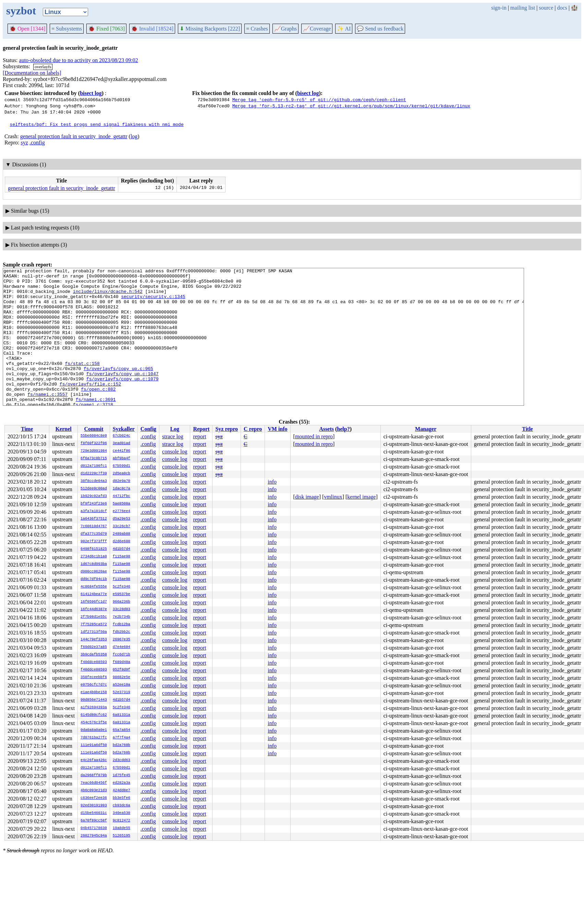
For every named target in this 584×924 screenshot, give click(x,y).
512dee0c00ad (94, 489)
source (546, 8)
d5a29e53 (121, 519)
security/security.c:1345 (153, 303)
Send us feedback (380, 29)
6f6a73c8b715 (94, 459)
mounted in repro (314, 436)
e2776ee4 (121, 511)
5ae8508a (121, 504)
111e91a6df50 (94, 745)
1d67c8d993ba (94, 564)
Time (27, 429)
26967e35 (121, 640)
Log (175, 429)
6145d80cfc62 (94, 715)
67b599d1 (121, 466)
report (199, 436)
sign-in (499, 8)
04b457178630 (94, 828)
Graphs (285, 29)
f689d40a (121, 662)
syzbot (21, 11)
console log (175, 452)
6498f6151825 (94, 549)
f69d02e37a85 (94, 647)
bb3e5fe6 (121, 798)
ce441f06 (121, 451)
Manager (426, 429)
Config (148, 429)
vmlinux (333, 497)
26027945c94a (94, 836)
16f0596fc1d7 (94, 602)
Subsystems (67, 29)
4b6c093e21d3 (94, 791)
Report (201, 429)
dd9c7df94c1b (94, 579)
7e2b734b (121, 617)
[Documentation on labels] (32, 73)
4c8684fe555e (94, 587)
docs (562, 8)
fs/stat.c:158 (82, 383)
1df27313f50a (94, 632)
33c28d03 (121, 609)
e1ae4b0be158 (94, 692)
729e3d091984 (94, 451)
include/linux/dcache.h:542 (108, 296)
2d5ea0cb (121, 474)
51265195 (121, 836)
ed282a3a (121, 783)
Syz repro (227, 429)
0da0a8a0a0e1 (94, 730)
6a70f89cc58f (94, 821)
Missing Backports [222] (210, 29)
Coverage (317, 29)
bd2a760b (121, 745)
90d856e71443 (94, 700)
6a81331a (121, 715)
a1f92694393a (94, 708)
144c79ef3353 (94, 640)
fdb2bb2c (121, 632)
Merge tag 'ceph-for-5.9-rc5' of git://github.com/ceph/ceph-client (319, 99)
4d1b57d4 (121, 549)
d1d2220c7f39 (94, 474)
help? (343, 429)
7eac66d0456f (94, 783)
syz (25, 143)
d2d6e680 (121, 542)
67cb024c (121, 436)
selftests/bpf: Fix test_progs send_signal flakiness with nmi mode (97, 124)
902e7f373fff (94, 542)
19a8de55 (121, 828)
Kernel (64, 429)
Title (527, 429)
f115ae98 (121, 557)
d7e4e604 (121, 647)
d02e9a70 (121, 481)
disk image (307, 497)
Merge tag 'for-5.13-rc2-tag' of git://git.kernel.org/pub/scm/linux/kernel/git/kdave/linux (351, 106)
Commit (94, 429)
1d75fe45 (121, 775)
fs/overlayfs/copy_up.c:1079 (123, 401)
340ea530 (121, 813)
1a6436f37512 (94, 519)
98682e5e (121, 677)
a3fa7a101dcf (94, 511)
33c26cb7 (121, 526)
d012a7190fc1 (94, 466)
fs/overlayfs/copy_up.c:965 (118, 389)
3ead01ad (121, 443)
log (134, 136)
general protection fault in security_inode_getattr (74, 136)
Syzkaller (124, 429)
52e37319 (121, 692)
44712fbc (121, 496)
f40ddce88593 (94, 662)
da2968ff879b (94, 775)
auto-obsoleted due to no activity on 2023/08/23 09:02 (79, 60)
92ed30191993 (94, 806)
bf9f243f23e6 (94, 504)
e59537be (121, 594)
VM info (277, 429)
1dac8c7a (121, 489)
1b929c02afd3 (94, 496)
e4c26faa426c (94, 760)
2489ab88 (121, 534)
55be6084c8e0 (94, 436)
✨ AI (344, 29)
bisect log (91, 93)
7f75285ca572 (94, 625)
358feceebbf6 (94, 677)
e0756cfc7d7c (94, 685)
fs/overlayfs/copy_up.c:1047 (123, 395)
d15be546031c (94, 813)
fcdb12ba (121, 625)
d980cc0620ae (94, 572)
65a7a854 (121, 730)
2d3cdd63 (121, 760)
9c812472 (121, 821)
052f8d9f (121, 670)
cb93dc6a (121, 806)
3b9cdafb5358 (94, 655)
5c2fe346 (121, 587)
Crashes (257, 29)
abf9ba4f (121, 459)
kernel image (361, 497)
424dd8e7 (121, 791)
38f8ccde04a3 (94, 481)
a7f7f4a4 (121, 738)
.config (37, 143)
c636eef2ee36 (94, 798)
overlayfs (43, 67)
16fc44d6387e (94, 609)
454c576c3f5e (94, 723)
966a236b (121, 602)
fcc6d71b (121, 655)
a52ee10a (121, 685)
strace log (173, 436)
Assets (326, 429)
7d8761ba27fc (94, 738)
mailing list (523, 8)
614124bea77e (94, 594)
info (272, 482)
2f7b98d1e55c (94, 617)
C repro (253, 429)
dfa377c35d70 (94, 534)
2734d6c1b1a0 (94, 557)
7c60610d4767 (94, 526)
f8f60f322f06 (94, 443)
